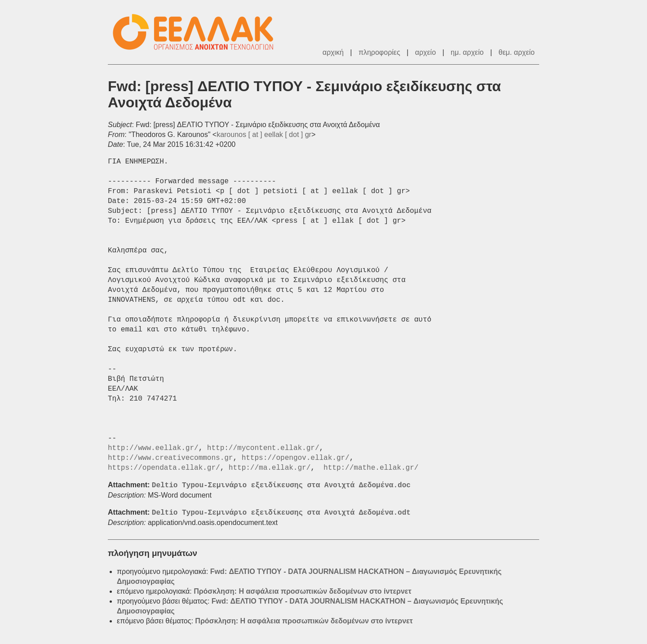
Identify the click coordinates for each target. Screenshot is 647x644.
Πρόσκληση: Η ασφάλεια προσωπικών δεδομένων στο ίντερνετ (302, 591)
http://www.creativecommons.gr (170, 458)
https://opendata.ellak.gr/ (164, 468)
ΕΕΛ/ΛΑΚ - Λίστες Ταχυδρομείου (198, 32)
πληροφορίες (379, 52)
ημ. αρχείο (467, 52)
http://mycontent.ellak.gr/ (263, 448)
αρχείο (425, 52)
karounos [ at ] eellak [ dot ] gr (264, 135)
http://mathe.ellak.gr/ (371, 468)
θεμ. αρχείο (517, 52)
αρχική (333, 52)
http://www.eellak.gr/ (153, 448)
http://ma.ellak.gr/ (270, 468)
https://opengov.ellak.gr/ (296, 458)
